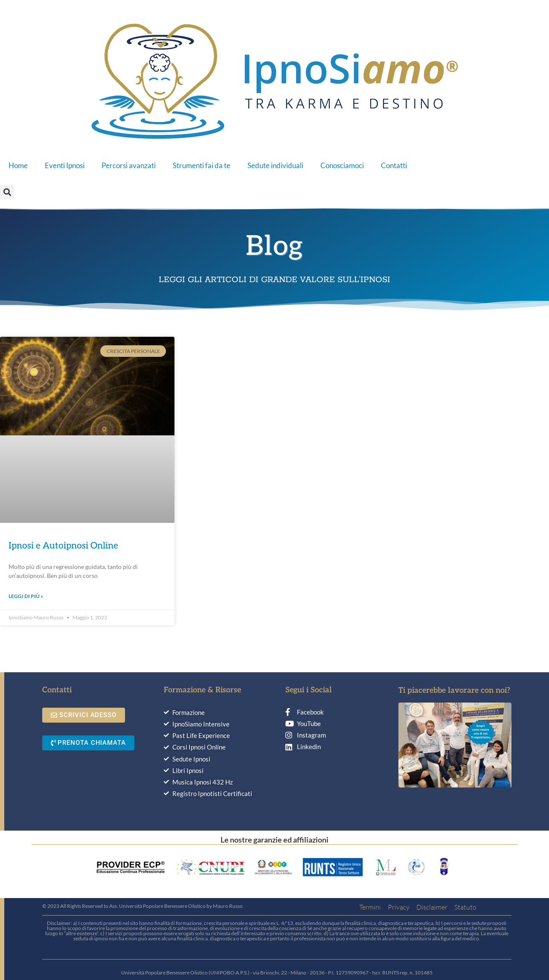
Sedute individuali (275, 165)
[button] (7, 192)
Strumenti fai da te (202, 165)
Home (18, 165)
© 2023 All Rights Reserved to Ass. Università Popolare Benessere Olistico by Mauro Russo (142, 906)
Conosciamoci (342, 165)
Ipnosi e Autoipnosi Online (63, 546)
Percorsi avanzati (129, 165)
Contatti (394, 165)
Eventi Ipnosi (65, 165)
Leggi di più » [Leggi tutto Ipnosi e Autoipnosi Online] (26, 596)
